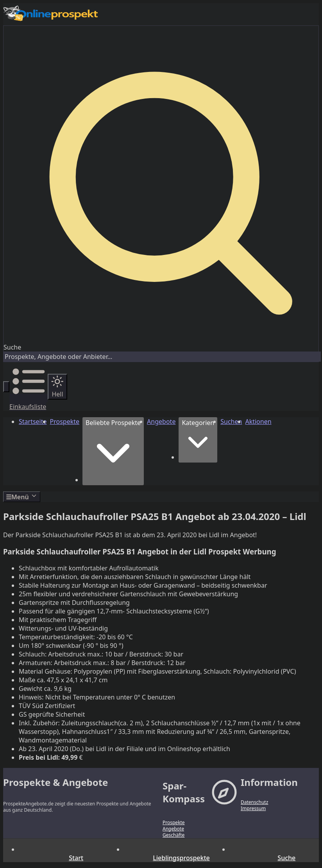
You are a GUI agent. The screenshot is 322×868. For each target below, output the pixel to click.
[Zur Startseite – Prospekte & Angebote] (161, 14)
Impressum (253, 809)
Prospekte (174, 823)
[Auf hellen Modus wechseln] (57, 387)
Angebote (173, 829)
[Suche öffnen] (6, 387)
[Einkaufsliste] (29, 402)
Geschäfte (174, 835)
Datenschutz (254, 802)
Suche (12, 347)
